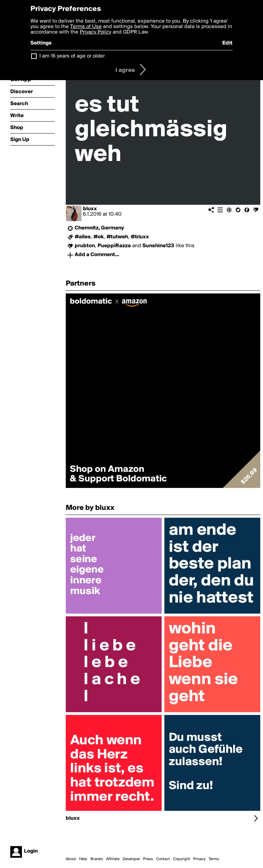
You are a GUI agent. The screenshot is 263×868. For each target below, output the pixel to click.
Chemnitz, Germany (99, 228)
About (71, 859)
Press (148, 859)
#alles (83, 237)
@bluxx (140, 237)
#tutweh (117, 237)
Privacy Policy (96, 32)
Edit (227, 43)
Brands (97, 859)
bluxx (90, 209)
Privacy (199, 859)
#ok (99, 237)
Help (83, 859)
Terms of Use (86, 27)
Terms (214, 859)
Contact (163, 859)
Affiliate (113, 859)
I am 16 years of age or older (72, 56)
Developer (131, 859)
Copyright (181, 859)
